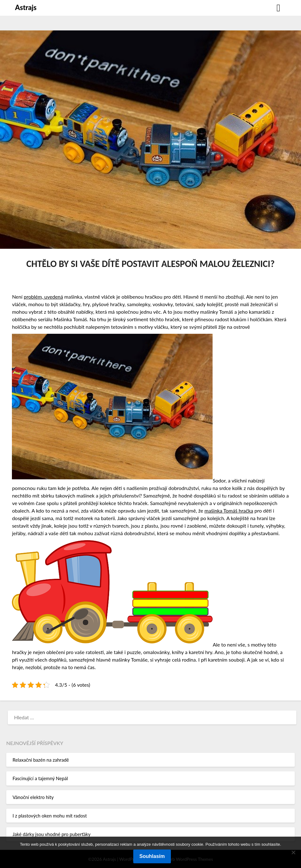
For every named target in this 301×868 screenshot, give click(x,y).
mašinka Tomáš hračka (229, 511)
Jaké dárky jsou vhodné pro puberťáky (52, 834)
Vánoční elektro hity (33, 797)
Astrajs (26, 7)
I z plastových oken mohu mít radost (50, 816)
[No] (293, 852)
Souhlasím (152, 856)
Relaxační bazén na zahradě (41, 760)
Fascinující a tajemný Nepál (40, 778)
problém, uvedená (43, 297)
